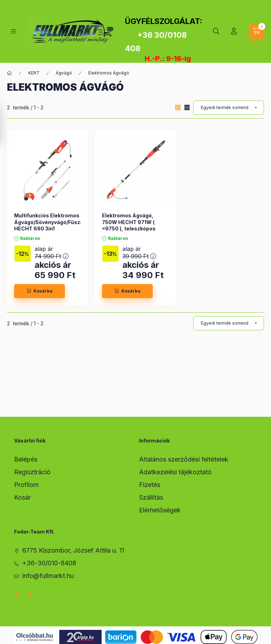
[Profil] (234, 31)
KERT (34, 73)
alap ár (52, 252)
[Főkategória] (10, 73)
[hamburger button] (13, 31)
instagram (30, 595)
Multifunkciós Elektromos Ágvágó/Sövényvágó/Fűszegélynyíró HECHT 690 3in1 (60, 222)
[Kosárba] (40, 291)
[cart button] (257, 31)
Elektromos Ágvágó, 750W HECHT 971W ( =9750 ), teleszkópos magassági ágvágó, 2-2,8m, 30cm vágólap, (130, 228)
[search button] (216, 31)
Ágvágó (64, 73)
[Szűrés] (7, 125)
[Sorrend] (229, 108)
